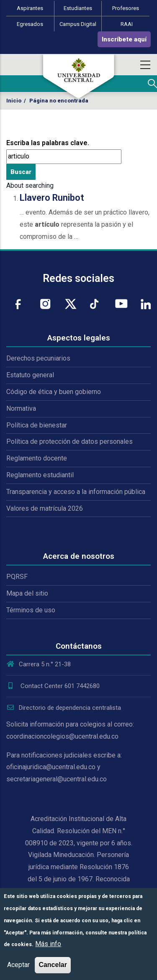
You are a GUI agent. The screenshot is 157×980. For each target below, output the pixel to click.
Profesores (126, 8)
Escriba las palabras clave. (48, 143)
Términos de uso (31, 610)
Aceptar (18, 965)
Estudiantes (78, 8)
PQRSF (17, 577)
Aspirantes (30, 8)
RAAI (127, 24)
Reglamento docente (37, 458)
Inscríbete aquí (124, 39)
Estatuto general (30, 375)
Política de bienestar (37, 425)
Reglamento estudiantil (40, 475)
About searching (30, 186)
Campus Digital (78, 24)
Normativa (21, 408)
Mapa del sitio (27, 593)
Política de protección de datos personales (69, 441)
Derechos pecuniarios (38, 358)
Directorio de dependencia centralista (64, 708)
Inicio (14, 101)
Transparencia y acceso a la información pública (76, 492)
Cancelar (53, 965)
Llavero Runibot (52, 198)
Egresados (30, 24)
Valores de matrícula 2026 (45, 508)
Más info (48, 944)
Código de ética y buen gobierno (54, 392)
